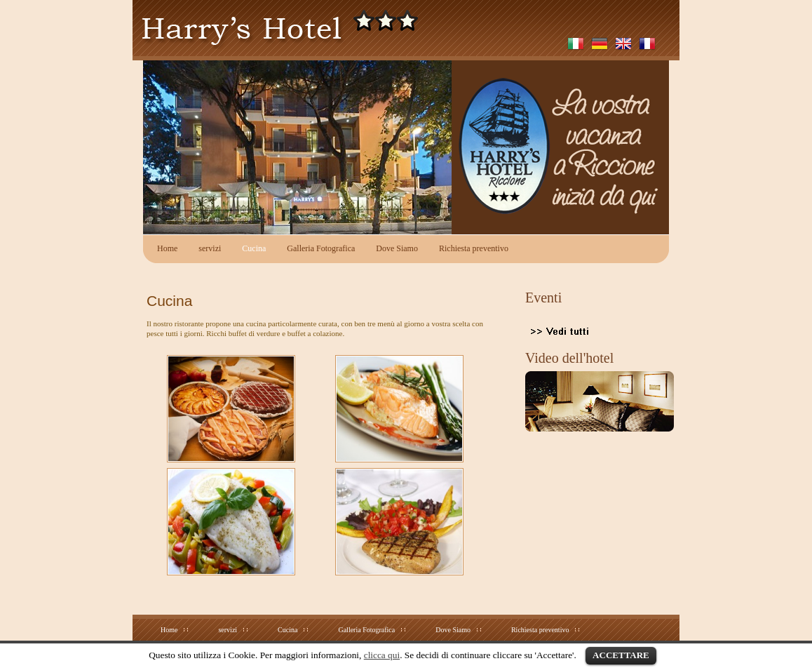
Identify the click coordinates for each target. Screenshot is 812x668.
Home (167, 248)
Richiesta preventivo (474, 248)
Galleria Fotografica (321, 248)
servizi (210, 248)
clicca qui (382, 655)
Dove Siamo (397, 248)
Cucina (254, 248)
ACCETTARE (621, 655)
